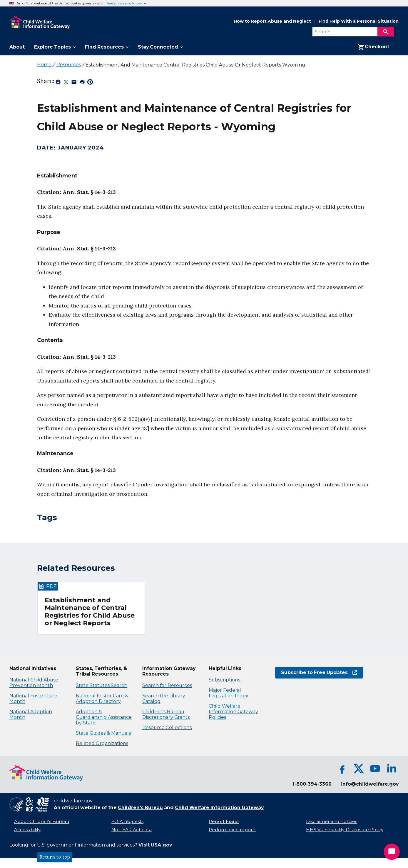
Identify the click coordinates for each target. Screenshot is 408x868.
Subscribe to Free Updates (319, 672)
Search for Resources (167, 685)
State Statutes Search (102, 685)
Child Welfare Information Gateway (219, 808)
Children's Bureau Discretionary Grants (166, 714)
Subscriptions (224, 680)
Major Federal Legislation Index (228, 693)
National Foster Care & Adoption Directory (102, 699)
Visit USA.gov (155, 845)
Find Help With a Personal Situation (359, 21)
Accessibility (27, 830)
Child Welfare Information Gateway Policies (233, 712)
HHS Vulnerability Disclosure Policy (345, 830)
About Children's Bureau (42, 822)
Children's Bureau (140, 808)
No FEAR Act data (132, 830)
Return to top (55, 857)
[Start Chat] (392, 852)
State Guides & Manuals (103, 733)
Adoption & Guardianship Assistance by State (104, 717)
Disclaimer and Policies (332, 822)
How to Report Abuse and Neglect (272, 21)
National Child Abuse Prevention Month (34, 683)
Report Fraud (224, 822)
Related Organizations (102, 743)
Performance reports (233, 830)
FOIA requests (127, 822)
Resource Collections (167, 728)
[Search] (386, 32)
